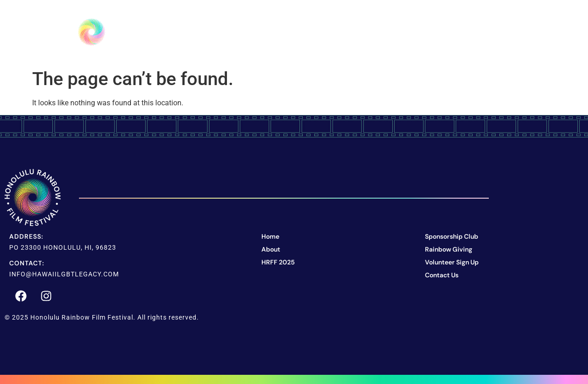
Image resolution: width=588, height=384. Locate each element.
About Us (283, 32)
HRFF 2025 (349, 32)
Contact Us (482, 32)
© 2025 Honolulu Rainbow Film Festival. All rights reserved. (102, 317)
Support (413, 32)
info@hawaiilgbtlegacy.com (64, 274)
